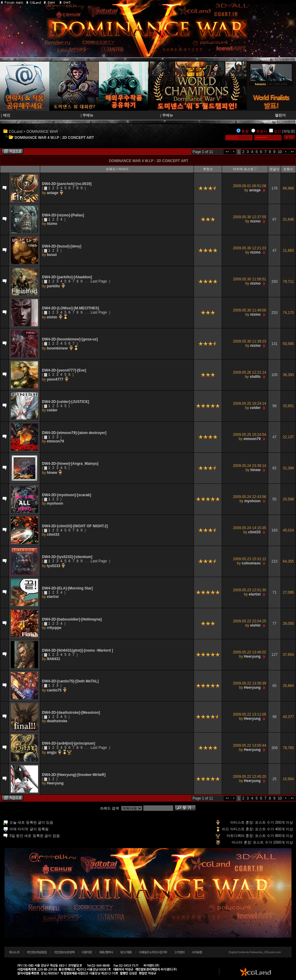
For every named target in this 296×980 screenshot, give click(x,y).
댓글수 (274, 169)
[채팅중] (289, 131)
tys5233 (54, 566)
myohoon (55, 503)
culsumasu (251, 563)
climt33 (53, 535)
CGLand (16, 132)
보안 (278, 131)
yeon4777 (56, 379)
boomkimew (58, 348)
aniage (53, 193)
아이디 (123, 169)
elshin (53, 317)
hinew (52, 473)
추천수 (208, 169)
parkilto (54, 286)
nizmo (52, 224)
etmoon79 (55, 441)
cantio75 (55, 690)
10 (280, 152)
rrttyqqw (54, 628)
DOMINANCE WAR (42, 132)
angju (52, 752)
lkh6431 (53, 659)
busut (52, 255)
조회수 (288, 169)
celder (52, 410)
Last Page (99, 281)
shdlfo (255, 377)
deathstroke (57, 721)
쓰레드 (111, 169)
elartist (53, 597)
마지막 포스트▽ (245, 169)
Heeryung (252, 656)
